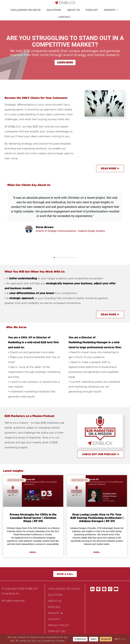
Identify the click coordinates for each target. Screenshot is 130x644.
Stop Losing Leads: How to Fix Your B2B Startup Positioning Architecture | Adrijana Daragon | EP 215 (97, 518)
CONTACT (64, 17)
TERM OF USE (57, 631)
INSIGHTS (111, 10)
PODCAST (92, 10)
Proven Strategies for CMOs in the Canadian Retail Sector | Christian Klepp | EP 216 (33, 518)
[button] (5, 222)
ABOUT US (73, 10)
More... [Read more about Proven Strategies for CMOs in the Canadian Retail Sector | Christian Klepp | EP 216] (33, 552)
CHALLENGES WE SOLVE (25, 10)
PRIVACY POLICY (58, 625)
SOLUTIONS (54, 10)
